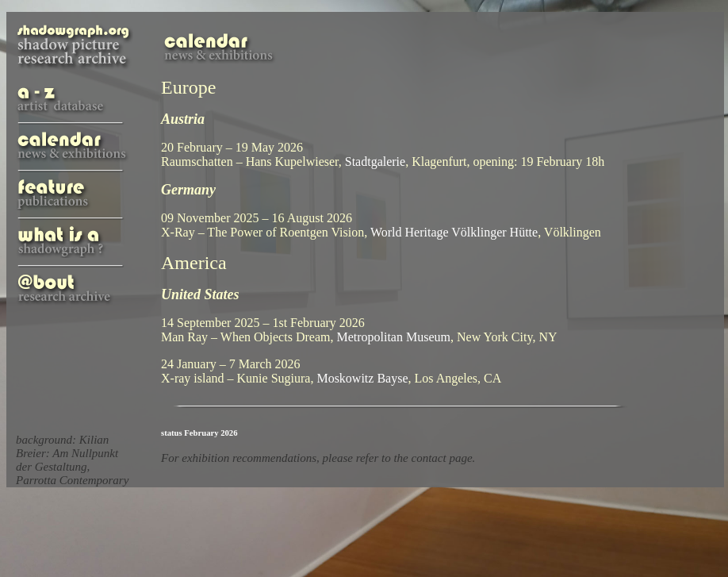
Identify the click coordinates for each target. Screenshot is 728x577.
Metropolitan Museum (393, 337)
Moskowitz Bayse (362, 378)
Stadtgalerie (375, 162)
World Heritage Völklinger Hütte (454, 232)
